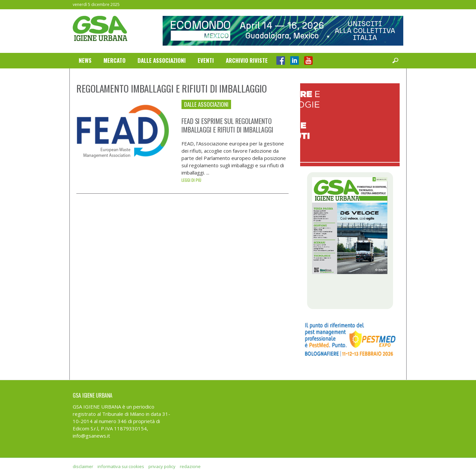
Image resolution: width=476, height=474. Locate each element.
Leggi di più (191, 180)
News (85, 60)
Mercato (115, 60)
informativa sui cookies (121, 466)
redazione (190, 466)
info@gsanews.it (91, 436)
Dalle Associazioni (162, 60)
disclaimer (83, 466)
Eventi (206, 60)
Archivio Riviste (247, 60)
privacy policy (162, 466)
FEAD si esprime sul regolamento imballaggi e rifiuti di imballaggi (227, 125)
